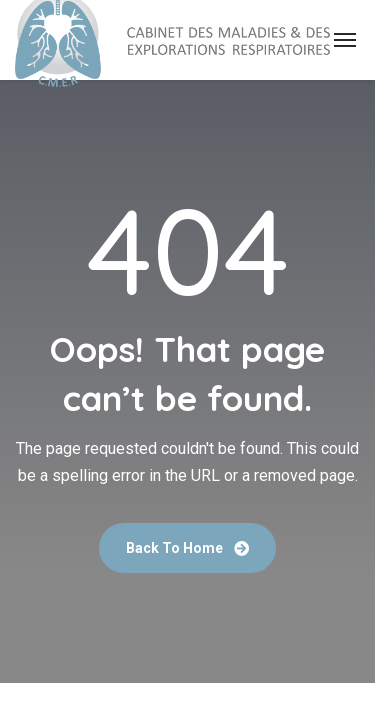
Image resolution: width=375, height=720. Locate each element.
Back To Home (187, 548)
